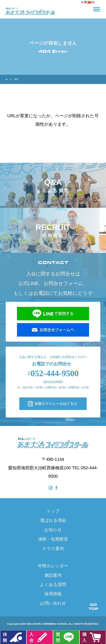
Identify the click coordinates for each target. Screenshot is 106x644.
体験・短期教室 (53, 539)
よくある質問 (53, 585)
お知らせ (53, 530)
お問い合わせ (53, 603)
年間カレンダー (53, 566)
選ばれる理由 (53, 520)
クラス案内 (53, 549)
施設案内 (53, 575)
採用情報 (53, 594)
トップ (53, 511)
